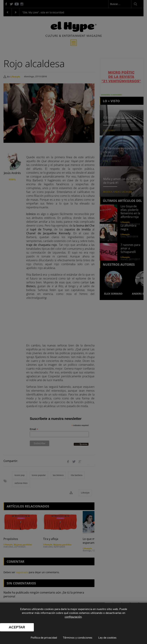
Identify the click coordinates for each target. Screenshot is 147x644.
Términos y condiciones (78, 638)
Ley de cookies (107, 638)
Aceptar (17, 627)
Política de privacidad (44, 638)
